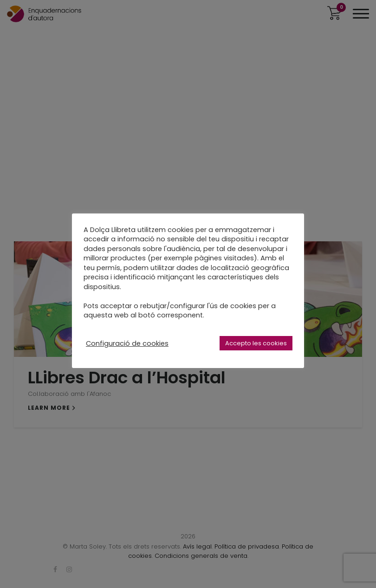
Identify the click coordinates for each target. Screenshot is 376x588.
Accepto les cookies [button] (256, 343)
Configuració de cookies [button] (127, 343)
